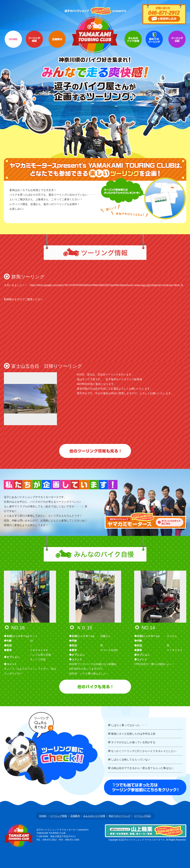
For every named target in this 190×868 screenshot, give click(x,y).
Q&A (177, 43)
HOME (13, 43)
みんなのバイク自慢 (94, 816)
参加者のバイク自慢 (133, 43)
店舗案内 (57, 43)
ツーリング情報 (34, 43)
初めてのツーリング (154, 43)
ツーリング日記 (142, 816)
